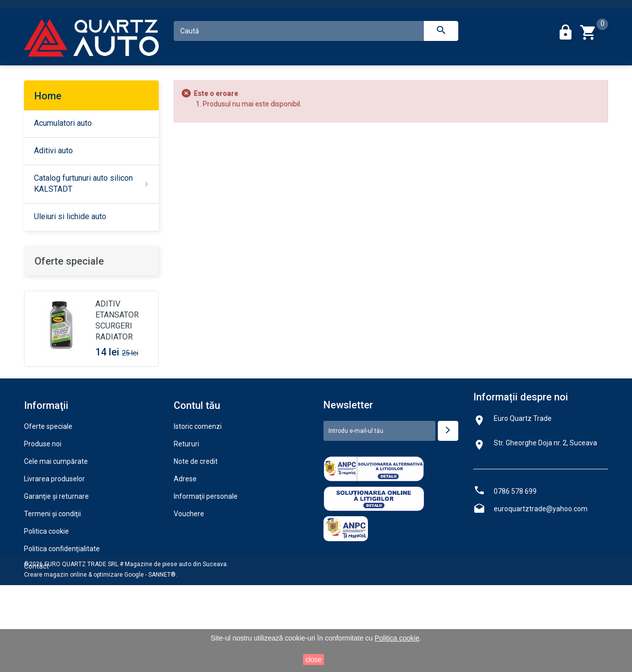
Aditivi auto (53, 151)
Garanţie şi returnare (56, 556)
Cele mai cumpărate (56, 521)
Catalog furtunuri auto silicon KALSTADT (83, 183)
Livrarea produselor (54, 538)
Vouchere (189, 573)
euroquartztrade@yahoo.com (541, 568)
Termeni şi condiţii (52, 573)
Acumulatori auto (63, 123)
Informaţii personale (206, 556)
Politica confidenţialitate (62, 608)
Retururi (186, 503)
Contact (36, 626)
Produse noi (43, 503)
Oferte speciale (69, 261)
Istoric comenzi (198, 486)
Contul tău (197, 465)
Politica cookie (46, 591)
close (314, 660)
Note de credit (196, 521)
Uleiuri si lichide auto (70, 216)
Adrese (185, 538)
